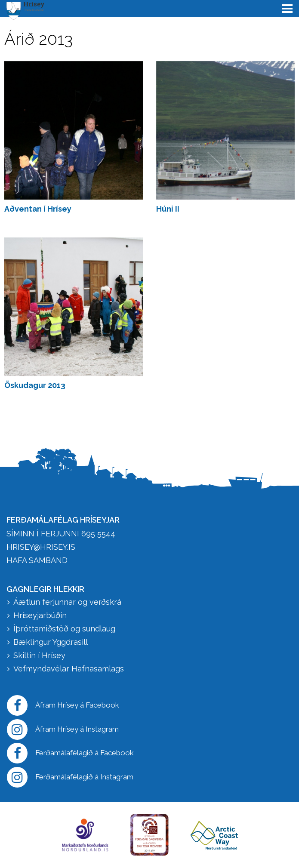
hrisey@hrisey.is (41, 547)
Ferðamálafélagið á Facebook (70, 753)
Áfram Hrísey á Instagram (63, 729)
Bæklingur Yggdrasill (51, 642)
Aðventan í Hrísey (38, 209)
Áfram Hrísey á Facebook (63, 705)
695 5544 (98, 534)
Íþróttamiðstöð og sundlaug (64, 629)
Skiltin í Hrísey (39, 655)
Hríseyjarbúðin (40, 615)
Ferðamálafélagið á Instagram (70, 777)
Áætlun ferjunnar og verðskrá (67, 602)
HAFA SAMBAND (37, 560)
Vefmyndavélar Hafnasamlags (70, 669)
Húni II (168, 209)
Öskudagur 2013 (35, 385)
